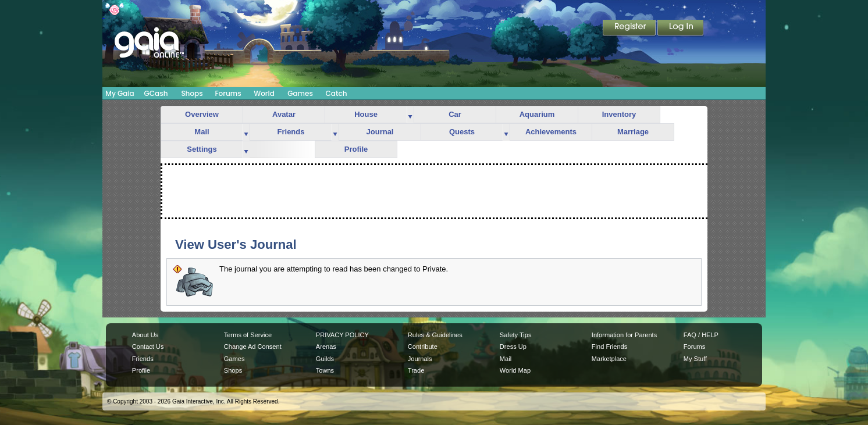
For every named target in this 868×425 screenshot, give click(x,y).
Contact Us (148, 347)
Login (681, 28)
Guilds (325, 359)
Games (300, 93)
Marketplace (609, 359)
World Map (515, 370)
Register (630, 28)
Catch (337, 93)
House (366, 114)
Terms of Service (248, 335)
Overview (202, 114)
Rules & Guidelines (435, 335)
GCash (156, 93)
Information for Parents (624, 335)
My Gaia (120, 93)
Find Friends (609, 347)
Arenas (326, 347)
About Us (145, 335)
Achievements (551, 132)
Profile (356, 149)
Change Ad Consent (253, 347)
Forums (228, 93)
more (410, 115)
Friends (291, 132)
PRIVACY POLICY (342, 335)
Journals (420, 359)
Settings (202, 149)
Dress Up (513, 347)
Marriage (633, 132)
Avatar (284, 114)
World (264, 93)
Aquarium (537, 114)
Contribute (423, 347)
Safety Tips (516, 335)
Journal (380, 132)
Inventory (619, 114)
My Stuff (695, 359)
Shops (192, 93)
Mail (202, 132)
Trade (416, 370)
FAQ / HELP (701, 335)
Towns (325, 370)
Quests (462, 132)
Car (455, 114)
